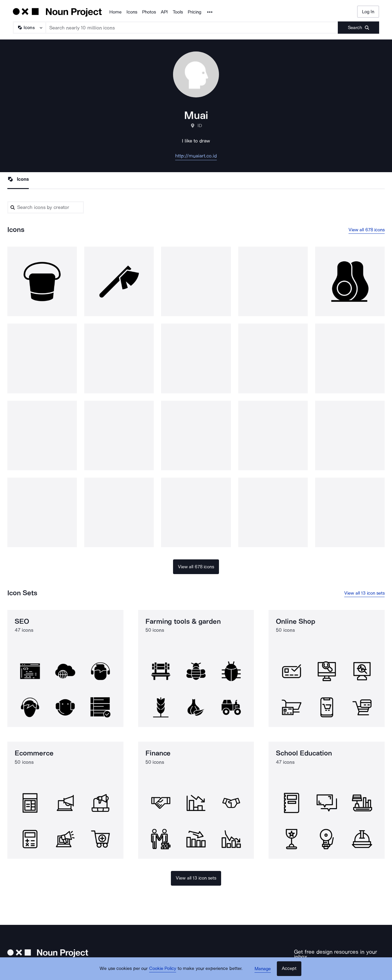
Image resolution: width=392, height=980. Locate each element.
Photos (149, 12)
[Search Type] (29, 28)
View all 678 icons (367, 230)
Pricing (194, 12)
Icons (132, 12)
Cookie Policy (163, 969)
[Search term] (192, 28)
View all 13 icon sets (364, 593)
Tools (178, 12)
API (164, 12)
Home (115, 12)
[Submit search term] (358, 28)
